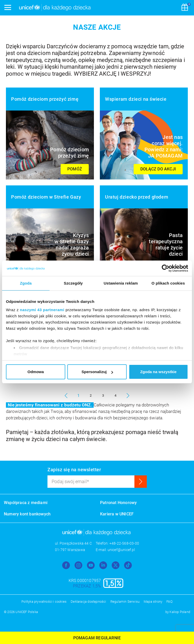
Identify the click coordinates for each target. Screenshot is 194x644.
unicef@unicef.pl (121, 550)
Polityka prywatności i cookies (44, 602)
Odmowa (36, 372)
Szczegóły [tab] (73, 283)
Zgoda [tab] (26, 283)
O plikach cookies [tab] (168, 283)
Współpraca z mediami (26, 503)
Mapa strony (153, 602)
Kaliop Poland (180, 612)
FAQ (169, 602)
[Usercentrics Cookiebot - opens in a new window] (165, 268)
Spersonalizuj (97, 372)
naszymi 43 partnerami (42, 310)
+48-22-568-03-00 (124, 543)
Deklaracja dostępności (88, 602)
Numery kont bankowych (27, 514)
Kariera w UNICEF (117, 514)
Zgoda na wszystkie (158, 372)
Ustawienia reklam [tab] (121, 283)
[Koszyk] (185, 8)
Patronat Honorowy (118, 503)
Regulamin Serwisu (125, 602)
